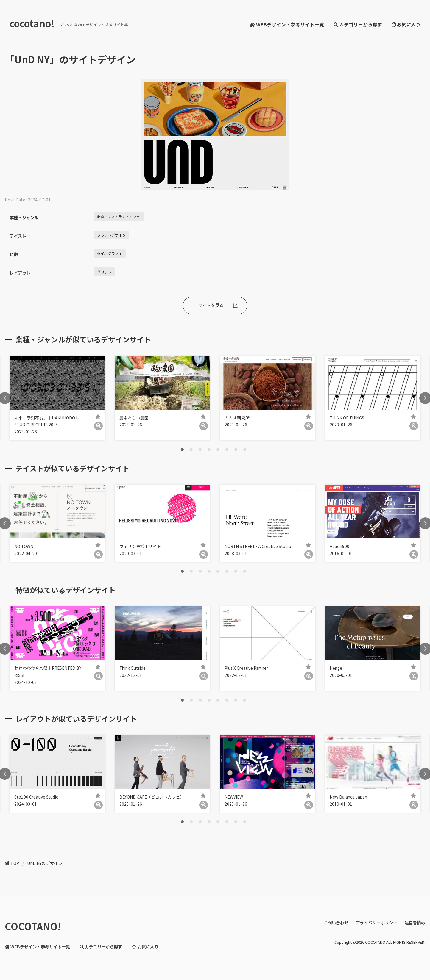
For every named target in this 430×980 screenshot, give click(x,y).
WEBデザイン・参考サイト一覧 (287, 24)
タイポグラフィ (110, 253)
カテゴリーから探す (358, 24)
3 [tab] (200, 450)
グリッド (104, 272)
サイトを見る (211, 305)
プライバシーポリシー (376, 922)
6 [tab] (227, 450)
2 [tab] (191, 450)
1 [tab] (182, 450)
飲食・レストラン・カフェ (119, 216)
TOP (15, 863)
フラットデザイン (111, 235)
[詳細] (98, 426)
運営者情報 (415, 922)
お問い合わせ (336, 922)
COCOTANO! (33, 926)
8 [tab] (245, 450)
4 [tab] (209, 450)
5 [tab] (218, 450)
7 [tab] (236, 450)
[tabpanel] (57, 398)
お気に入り (406, 24)
